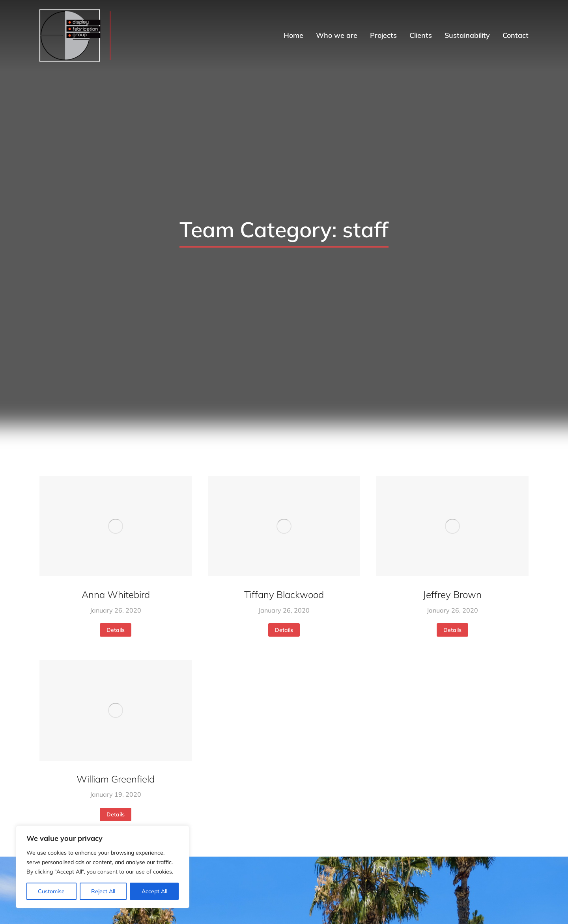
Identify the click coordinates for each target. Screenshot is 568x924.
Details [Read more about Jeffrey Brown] (452, 630)
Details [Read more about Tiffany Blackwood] (284, 630)
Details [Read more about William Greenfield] (116, 814)
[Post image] (116, 526)
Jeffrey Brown (452, 594)
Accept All (154, 891)
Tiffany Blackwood (284, 594)
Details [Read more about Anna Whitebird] (116, 630)
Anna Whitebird (116, 594)
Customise (51, 891)
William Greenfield (116, 779)
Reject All (103, 891)
